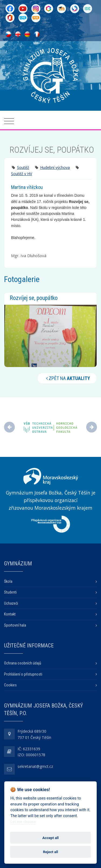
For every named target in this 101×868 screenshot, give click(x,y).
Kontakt (10, 614)
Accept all (50, 838)
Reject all (50, 852)
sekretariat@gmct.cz (35, 766)
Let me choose (23, 822)
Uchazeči (11, 603)
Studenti (10, 592)
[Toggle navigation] (9, 121)
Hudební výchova (55, 167)
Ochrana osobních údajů (23, 663)
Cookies (10, 685)
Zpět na (67, 378)
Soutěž (23, 167)
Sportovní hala (15, 625)
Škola (8, 581)
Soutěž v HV (22, 174)
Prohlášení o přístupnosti (23, 674)
